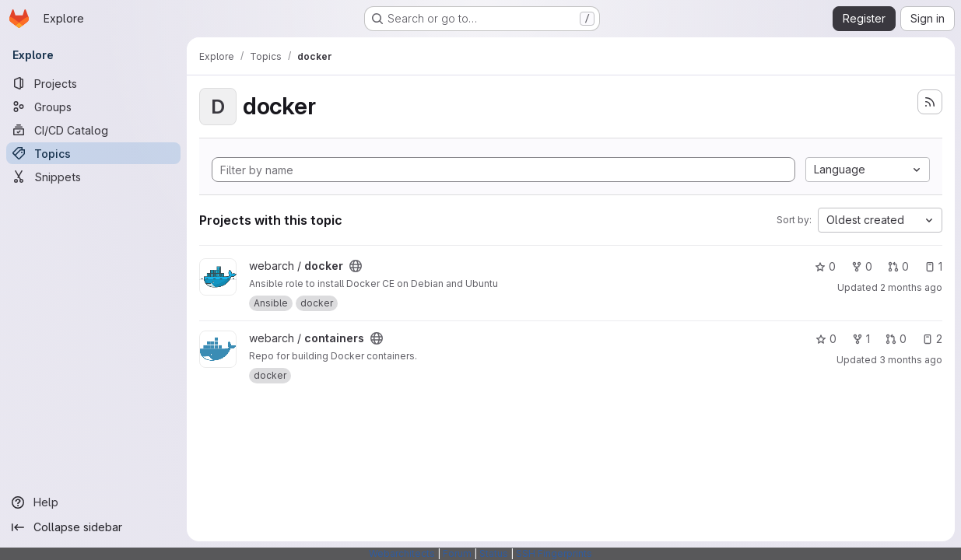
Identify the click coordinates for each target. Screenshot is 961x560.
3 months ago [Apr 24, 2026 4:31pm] (911, 360)
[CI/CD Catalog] (93, 130)
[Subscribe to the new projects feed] (930, 102)
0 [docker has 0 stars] (825, 266)
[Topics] (93, 153)
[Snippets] (93, 177)
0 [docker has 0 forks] (862, 266)
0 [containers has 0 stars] (826, 339)
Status (494, 553)
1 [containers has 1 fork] (861, 339)
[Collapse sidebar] (93, 527)
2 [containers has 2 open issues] (932, 339)
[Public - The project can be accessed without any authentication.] (356, 266)
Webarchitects (402, 553)
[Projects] (93, 83)
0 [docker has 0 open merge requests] (898, 266)
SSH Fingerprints (554, 553)
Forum (457, 553)
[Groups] (93, 107)
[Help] (93, 502)
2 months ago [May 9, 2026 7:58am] (911, 287)
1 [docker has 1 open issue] (933, 266)
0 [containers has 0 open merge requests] (896, 339)
